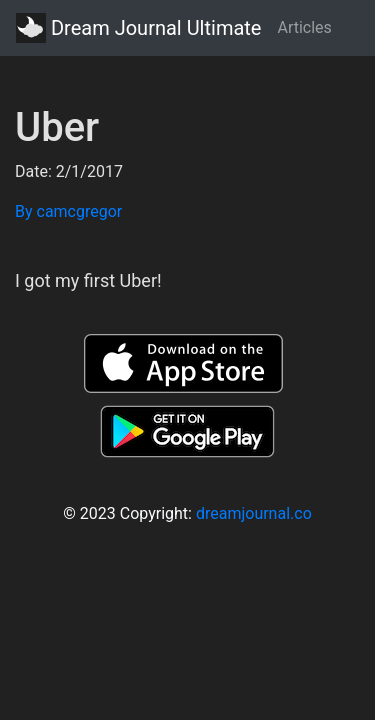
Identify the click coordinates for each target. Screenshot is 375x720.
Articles (304, 27)
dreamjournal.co (254, 513)
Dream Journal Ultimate (138, 28)
